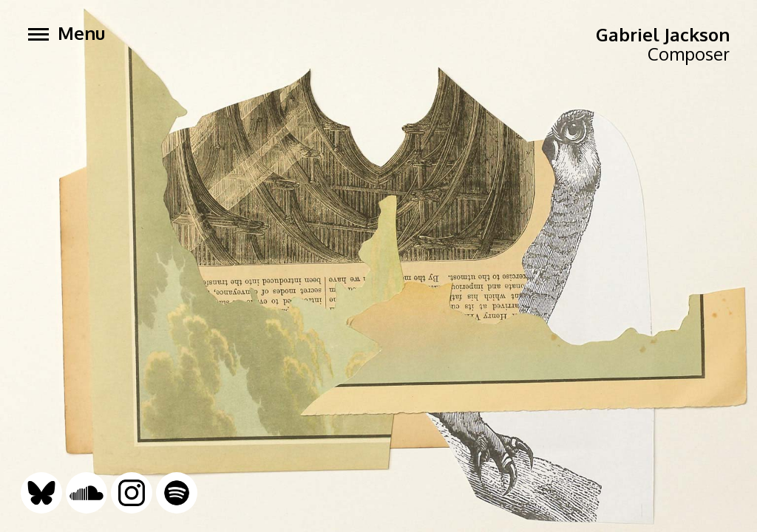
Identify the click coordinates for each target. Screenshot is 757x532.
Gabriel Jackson (663, 34)
